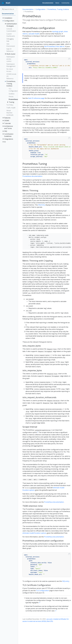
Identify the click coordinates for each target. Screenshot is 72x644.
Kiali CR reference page (36, 98)
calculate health (34, 34)
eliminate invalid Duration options (34, 533)
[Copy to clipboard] (69, 59)
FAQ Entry (42, 205)
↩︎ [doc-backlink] (40, 603)
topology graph (58, 31)
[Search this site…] (9, 9)
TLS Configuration (42, 591)
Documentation (28, 9)
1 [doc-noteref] (67, 210)
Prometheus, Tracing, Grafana (58, 9)
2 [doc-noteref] (37, 432)
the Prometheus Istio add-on (54, 46)
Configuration (40, 9)
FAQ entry (66, 581)
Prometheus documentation (32, 176)
